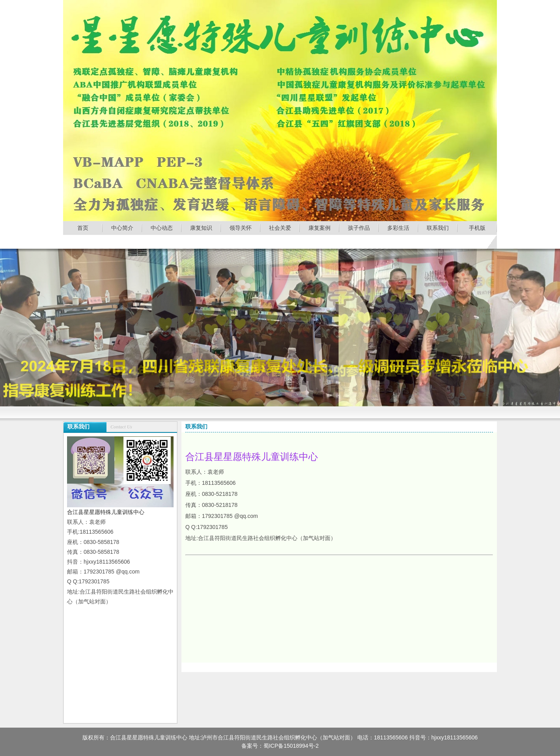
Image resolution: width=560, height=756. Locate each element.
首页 (83, 228)
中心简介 (122, 228)
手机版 (477, 228)
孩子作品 (359, 228)
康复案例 (319, 228)
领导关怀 (241, 228)
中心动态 (162, 228)
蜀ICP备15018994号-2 (291, 746)
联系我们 (438, 228)
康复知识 (201, 228)
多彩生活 (398, 228)
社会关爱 (280, 228)
